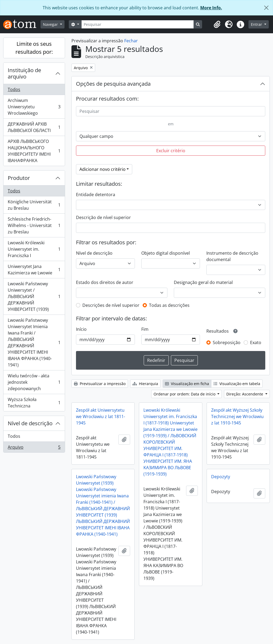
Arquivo (34, 448)
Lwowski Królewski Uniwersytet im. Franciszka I (34, 249)
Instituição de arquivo (24, 73)
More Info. (211, 8)
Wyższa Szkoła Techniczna (34, 403)
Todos (14, 89)
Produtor (19, 178)
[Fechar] (266, 8)
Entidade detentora (96, 195)
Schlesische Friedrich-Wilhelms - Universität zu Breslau (34, 225)
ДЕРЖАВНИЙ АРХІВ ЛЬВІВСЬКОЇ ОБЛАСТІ (34, 127)
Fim (145, 329)
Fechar (131, 41)
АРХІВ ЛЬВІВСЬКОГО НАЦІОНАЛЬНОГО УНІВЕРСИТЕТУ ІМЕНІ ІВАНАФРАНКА (34, 151)
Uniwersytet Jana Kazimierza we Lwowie (34, 270)
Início (81, 329)
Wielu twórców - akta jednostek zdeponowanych (34, 382)
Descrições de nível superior (111, 305)
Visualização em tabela (237, 384)
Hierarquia (145, 384)
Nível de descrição (30, 423)
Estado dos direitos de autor (105, 282)
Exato (256, 342)
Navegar (51, 24)
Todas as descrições (169, 305)
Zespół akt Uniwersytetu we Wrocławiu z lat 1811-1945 (101, 416)
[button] (217, 24)
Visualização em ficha (187, 384)
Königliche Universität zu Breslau (34, 205)
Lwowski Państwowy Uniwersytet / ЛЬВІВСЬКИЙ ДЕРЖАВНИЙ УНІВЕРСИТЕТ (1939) (34, 296)
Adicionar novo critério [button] (103, 169)
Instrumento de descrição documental (232, 256)
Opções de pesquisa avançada (113, 84)
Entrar (257, 24)
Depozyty (221, 477)
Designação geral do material (203, 282)
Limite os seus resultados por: (34, 48)
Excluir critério (171, 151)
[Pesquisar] (138, 24)
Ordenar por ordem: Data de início (185, 394)
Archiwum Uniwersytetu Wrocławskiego (34, 107)
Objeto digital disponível (166, 253)
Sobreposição (227, 342)
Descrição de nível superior (103, 217)
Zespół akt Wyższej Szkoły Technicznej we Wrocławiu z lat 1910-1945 (237, 416)
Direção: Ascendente (245, 394)
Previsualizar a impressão (100, 384)
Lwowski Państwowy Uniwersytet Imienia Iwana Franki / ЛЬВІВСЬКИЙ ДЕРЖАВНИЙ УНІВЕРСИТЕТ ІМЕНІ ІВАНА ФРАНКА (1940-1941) (34, 342)
